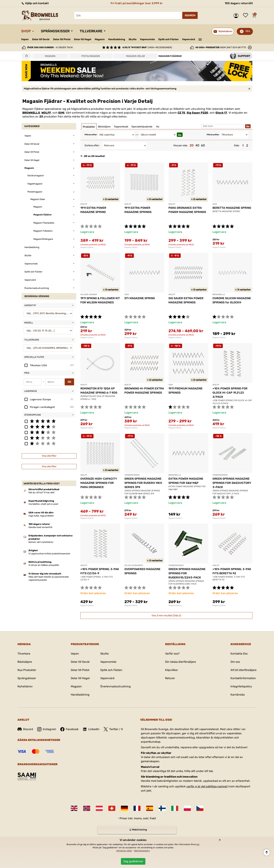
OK (69, 382)
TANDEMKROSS (132, 475)
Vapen (25, 39)
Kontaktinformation (243, 678)
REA (248, 31)
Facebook (69, 729)
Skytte (133, 39)
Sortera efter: (92, 145)
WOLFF (46, 113)
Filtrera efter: (91, 135)
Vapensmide (147, 39)
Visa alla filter (49, 456)
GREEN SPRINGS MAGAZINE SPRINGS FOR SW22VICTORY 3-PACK (232, 483)
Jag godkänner (133, 861)
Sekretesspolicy (142, 851)
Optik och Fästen (168, 39)
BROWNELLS (31, 113)
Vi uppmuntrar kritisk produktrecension (49, 554)
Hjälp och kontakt (35, 3)
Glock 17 (221, 113)
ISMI (61, 113)
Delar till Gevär (41, 39)
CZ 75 (181, 113)
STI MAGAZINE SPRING (140, 298)
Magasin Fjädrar (87, 247)
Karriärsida (238, 695)
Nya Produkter (27, 670)
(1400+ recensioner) (147, 47)
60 (203, 145)
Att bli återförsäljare (244, 670)
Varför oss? (172, 654)
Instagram (47, 729)
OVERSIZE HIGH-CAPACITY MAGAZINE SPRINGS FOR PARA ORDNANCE (99, 483)
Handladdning (117, 39)
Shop (26, 31)
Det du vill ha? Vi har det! (41, 492)
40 (197, 145)
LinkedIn (91, 729)
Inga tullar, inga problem (41, 516)
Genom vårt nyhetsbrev (41, 542)
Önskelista (246, 16)
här (198, 844)
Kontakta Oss (239, 654)
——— (200, 39)
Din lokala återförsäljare (181, 662)
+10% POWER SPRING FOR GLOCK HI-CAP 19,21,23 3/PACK (230, 393)
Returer (170, 678)
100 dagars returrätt (239, 3)
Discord (25, 729)
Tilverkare (24, 654)
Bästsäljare (25, 662)
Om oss (235, 662)
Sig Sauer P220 (197, 113)
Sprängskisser (55, 31)
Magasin (100, 39)
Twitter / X (113, 729)
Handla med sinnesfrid (40, 527)
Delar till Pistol (62, 39)
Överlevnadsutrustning (116, 686)
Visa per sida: (181, 145)
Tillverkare (91, 31)
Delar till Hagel (83, 39)
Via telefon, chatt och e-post (43, 504)
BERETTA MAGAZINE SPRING (232, 208)
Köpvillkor (172, 670)
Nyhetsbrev (25, 686)
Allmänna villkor (124, 851)
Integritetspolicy (241, 686)
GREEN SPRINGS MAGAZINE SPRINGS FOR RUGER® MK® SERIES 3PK (143, 483)
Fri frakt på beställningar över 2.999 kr (137, 3)
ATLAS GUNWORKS (134, 565)
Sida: (237, 145)
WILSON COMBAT (89, 294)
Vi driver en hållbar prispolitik (44, 565)
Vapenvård (189, 39)
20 (192, 145)
